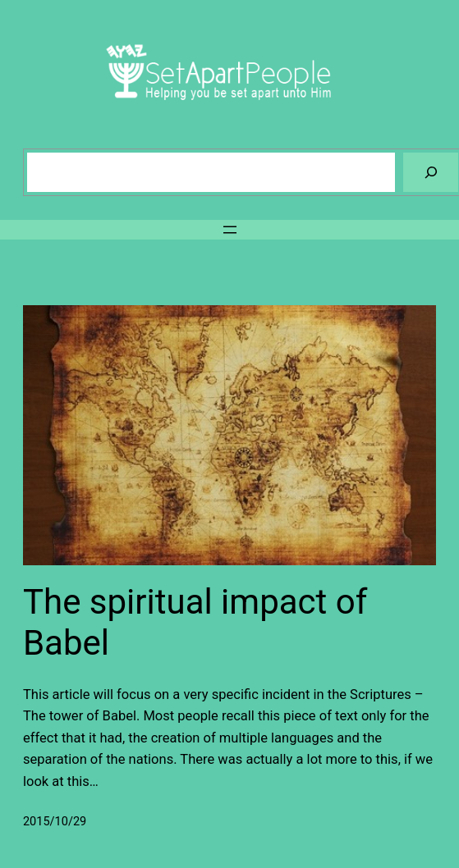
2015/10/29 (55, 822)
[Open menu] (230, 230)
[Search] (431, 172)
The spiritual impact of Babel (195, 622)
